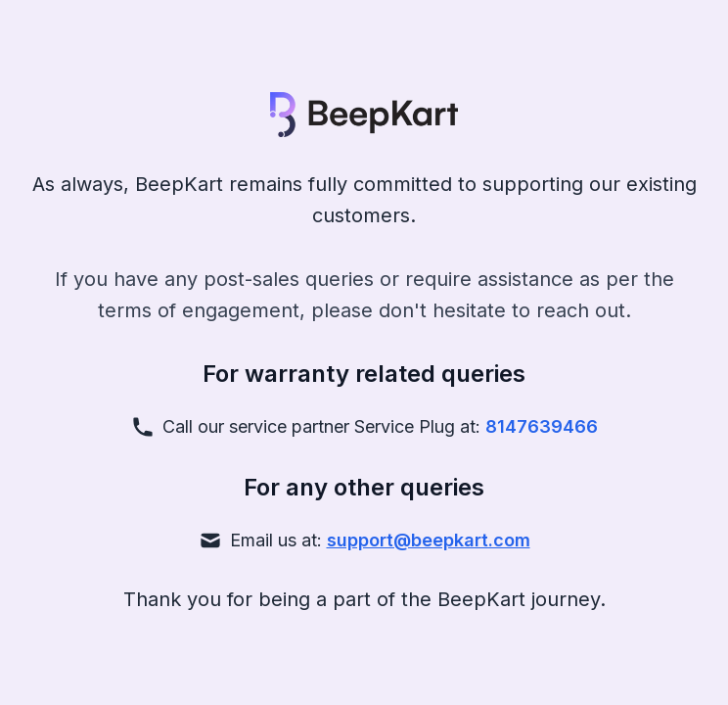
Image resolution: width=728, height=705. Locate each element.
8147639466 (542, 426)
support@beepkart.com (429, 540)
